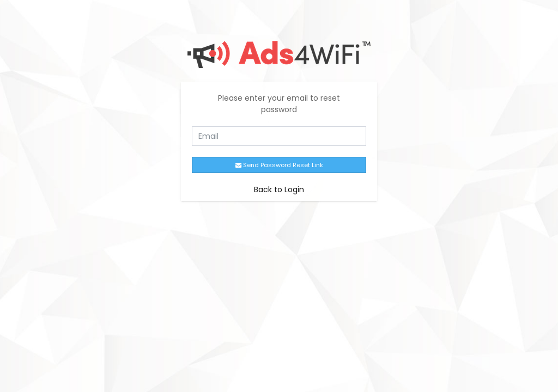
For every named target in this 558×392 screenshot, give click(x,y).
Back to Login (279, 189)
